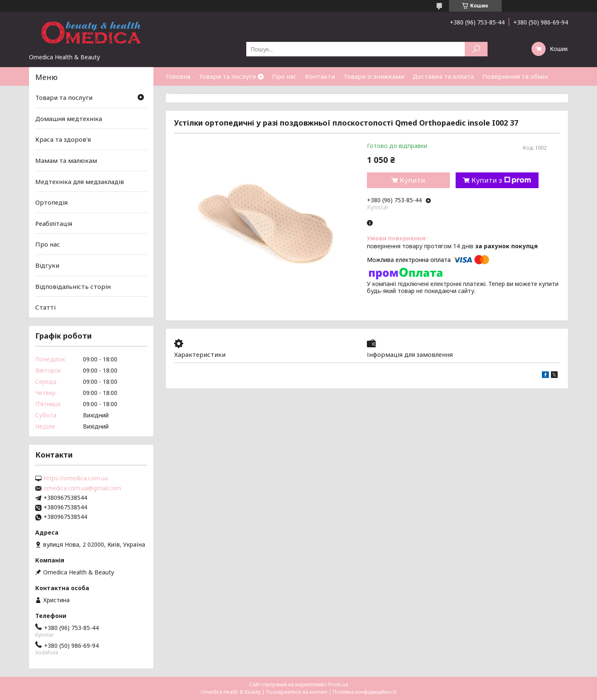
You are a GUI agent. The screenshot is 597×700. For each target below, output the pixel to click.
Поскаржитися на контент (297, 692)
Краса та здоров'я (63, 139)
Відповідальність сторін (73, 286)
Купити (413, 180)
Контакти (320, 76)
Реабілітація (54, 223)
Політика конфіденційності (365, 692)
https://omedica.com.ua (76, 478)
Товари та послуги (227, 76)
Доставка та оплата (443, 76)
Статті (176, 95)
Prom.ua (338, 684)
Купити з (501, 180)
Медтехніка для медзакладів (80, 181)
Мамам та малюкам (66, 160)
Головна (178, 76)
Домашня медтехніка (69, 119)
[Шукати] (476, 49)
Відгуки (47, 265)
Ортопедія (51, 202)
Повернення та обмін (515, 76)
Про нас (284, 76)
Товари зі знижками (374, 76)
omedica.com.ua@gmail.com (82, 488)
